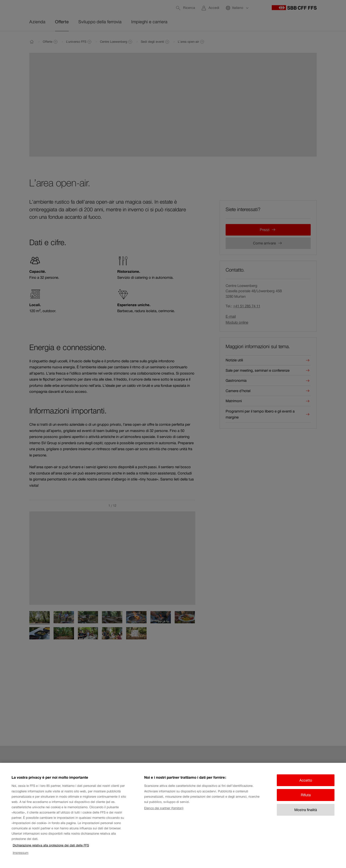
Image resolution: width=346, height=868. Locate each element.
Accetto (306, 785)
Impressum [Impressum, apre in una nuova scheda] (21, 857)
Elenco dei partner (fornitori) (164, 813)
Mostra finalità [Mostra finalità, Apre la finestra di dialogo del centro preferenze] (306, 815)
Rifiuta (306, 800)
